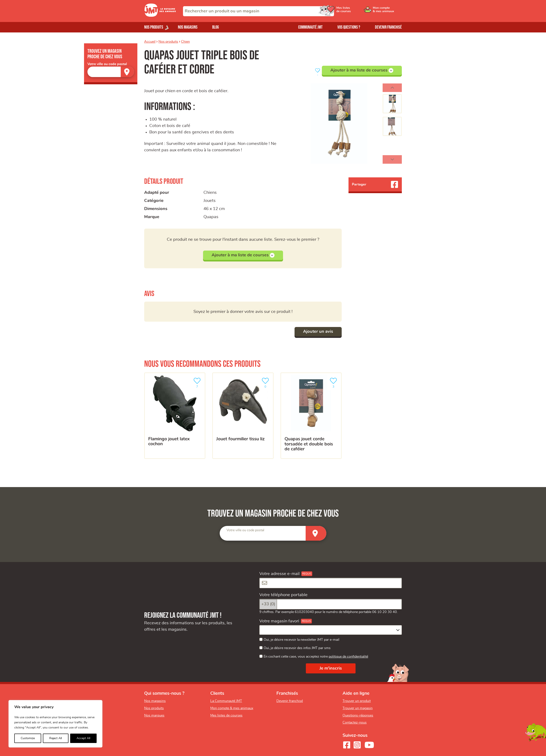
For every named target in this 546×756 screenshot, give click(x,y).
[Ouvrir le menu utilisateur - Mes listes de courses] (355, 11)
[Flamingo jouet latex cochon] (175, 416)
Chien (185, 42)
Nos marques (154, 715)
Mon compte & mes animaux (232, 708)
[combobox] (258, 11)
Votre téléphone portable (283, 595)
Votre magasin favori (279, 621)
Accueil (150, 42)
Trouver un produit (357, 701)
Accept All (83, 738)
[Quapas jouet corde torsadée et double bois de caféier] (311, 416)
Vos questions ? (349, 27)
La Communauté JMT (226, 701)
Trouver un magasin (358, 708)
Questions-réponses (358, 715)
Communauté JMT (310, 27)
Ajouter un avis (318, 331)
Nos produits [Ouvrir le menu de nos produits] (154, 27)
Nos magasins (188, 27)
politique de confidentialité (348, 657)
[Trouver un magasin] (127, 72)
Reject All (56, 738)
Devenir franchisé (388, 27)
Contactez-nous (355, 722)
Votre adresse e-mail (280, 574)
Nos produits (168, 42)
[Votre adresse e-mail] (331, 583)
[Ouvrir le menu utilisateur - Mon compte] (387, 11)
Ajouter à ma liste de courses (362, 70)
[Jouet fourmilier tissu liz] (243, 416)
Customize (28, 738)
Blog (216, 27)
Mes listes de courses (226, 715)
